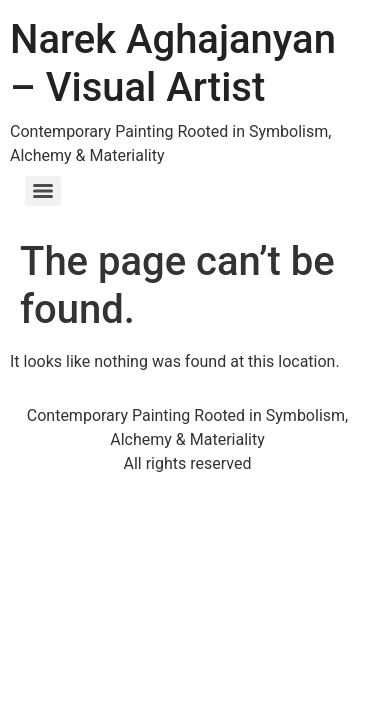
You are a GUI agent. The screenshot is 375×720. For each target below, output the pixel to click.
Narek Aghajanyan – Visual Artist (173, 63)
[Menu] (43, 191)
